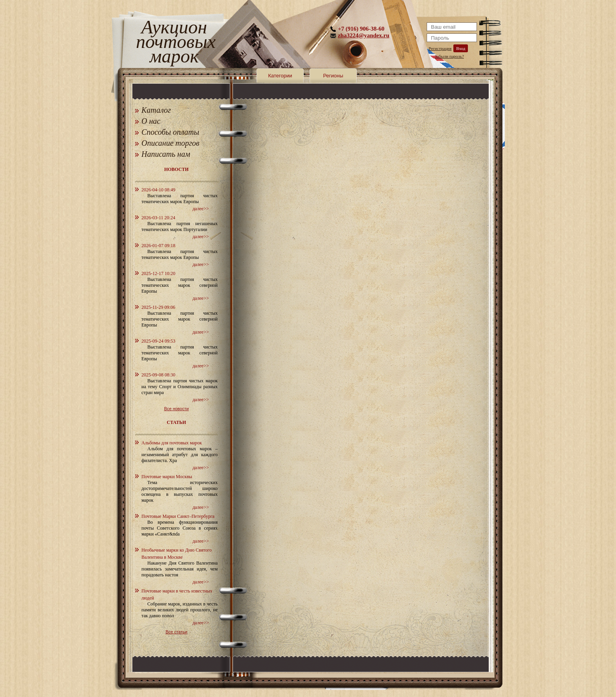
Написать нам (166, 154)
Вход (461, 48)
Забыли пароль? (449, 56)
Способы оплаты (170, 132)
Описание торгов (170, 143)
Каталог (156, 110)
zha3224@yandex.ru (364, 35)
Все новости (177, 409)
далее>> (201, 209)
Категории (280, 76)
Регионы (333, 76)
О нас (151, 121)
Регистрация (440, 48)
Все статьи (176, 632)
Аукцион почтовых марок (174, 43)
